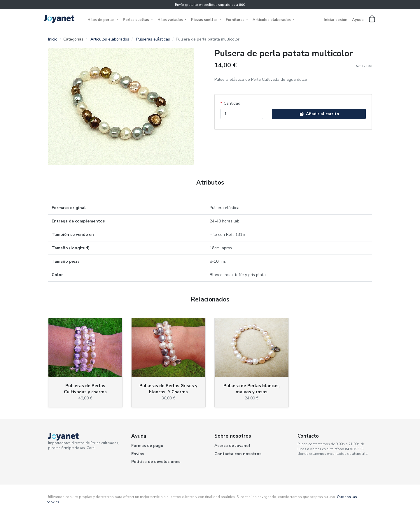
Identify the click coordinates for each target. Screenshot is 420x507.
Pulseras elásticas (153, 39)
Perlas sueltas (136, 20)
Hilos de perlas (101, 20)
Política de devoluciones (156, 462)
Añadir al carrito (319, 114)
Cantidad (232, 103)
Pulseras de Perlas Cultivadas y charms (85, 389)
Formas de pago (147, 446)
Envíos (138, 454)
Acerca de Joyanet (232, 446)
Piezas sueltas (205, 20)
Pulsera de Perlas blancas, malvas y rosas (252, 389)
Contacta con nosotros (238, 454)
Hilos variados (171, 20)
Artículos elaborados (272, 20)
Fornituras (236, 20)
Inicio (53, 39)
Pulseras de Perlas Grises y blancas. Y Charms (168, 389)
